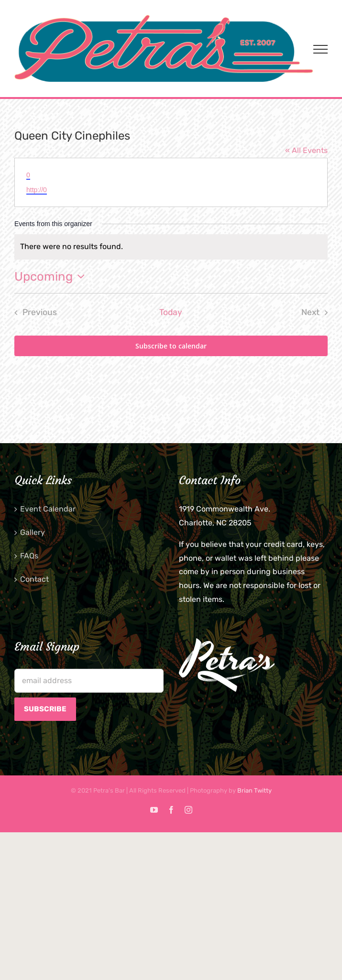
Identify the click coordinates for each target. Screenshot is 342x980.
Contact (34, 579)
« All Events (306, 150)
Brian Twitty (254, 790)
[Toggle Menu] (320, 49)
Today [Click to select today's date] (171, 312)
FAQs (29, 556)
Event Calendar (48, 509)
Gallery (33, 532)
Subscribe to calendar (171, 346)
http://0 (37, 190)
